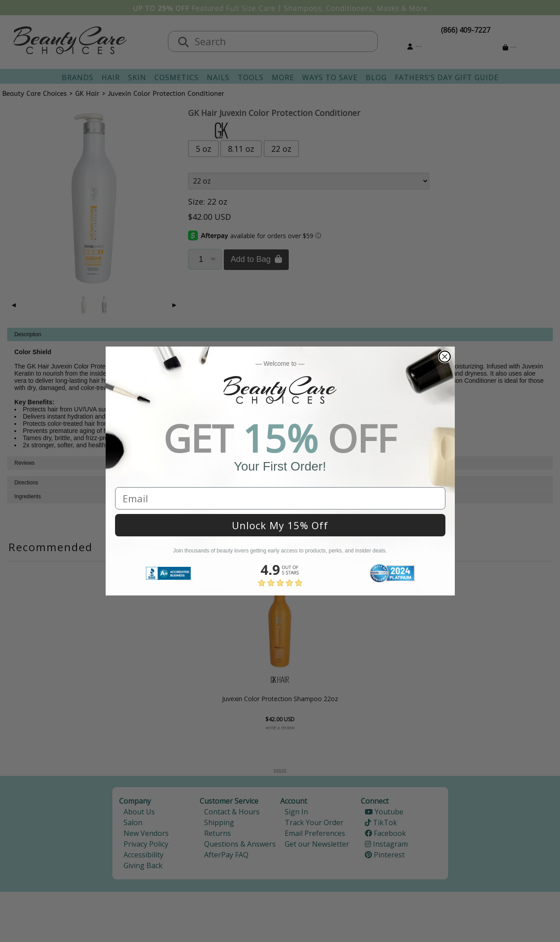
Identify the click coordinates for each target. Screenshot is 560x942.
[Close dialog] (445, 357)
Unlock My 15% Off (280, 525)
